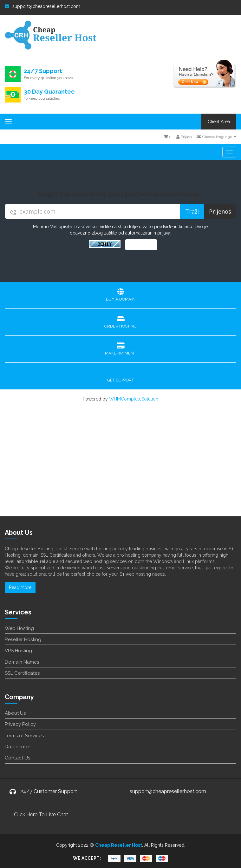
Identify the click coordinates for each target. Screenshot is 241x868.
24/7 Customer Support (49, 791)
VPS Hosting (18, 651)
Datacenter (17, 747)
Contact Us (17, 758)
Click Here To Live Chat (41, 815)
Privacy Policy (20, 724)
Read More (20, 587)
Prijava (184, 137)
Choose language (216, 137)
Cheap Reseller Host (119, 845)
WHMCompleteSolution (134, 399)
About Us (15, 713)
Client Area (219, 122)
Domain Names (22, 662)
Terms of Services (24, 736)
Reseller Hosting (23, 639)
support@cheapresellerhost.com (42, 6)
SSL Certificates (22, 673)
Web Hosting (19, 628)
